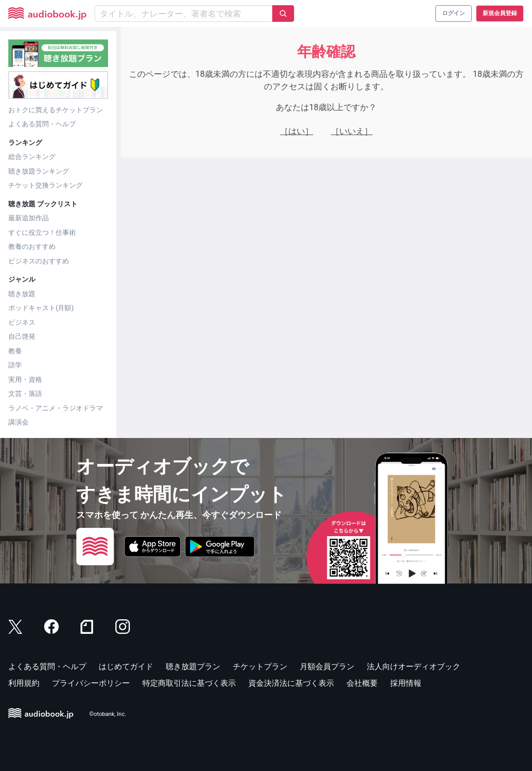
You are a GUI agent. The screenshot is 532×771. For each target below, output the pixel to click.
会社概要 (362, 683)
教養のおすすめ (32, 247)
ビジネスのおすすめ (39, 261)
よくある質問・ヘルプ (42, 124)
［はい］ (297, 131)
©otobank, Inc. (108, 714)
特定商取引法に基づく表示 (189, 683)
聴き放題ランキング (39, 171)
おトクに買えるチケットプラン (56, 110)
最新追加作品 (29, 218)
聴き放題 (22, 294)
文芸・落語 (25, 394)
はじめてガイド (126, 667)
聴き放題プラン (193, 667)
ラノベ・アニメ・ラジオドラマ (56, 408)
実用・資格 (25, 380)
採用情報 (406, 683)
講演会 (18, 422)
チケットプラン (260, 667)
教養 (15, 351)
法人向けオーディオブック (414, 667)
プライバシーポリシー (91, 683)
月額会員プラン (327, 667)
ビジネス (22, 322)
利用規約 (24, 683)
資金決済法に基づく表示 (291, 683)
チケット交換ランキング (45, 185)
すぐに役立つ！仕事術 (42, 232)
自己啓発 (22, 336)
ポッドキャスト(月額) (41, 308)
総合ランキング (32, 157)
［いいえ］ (352, 131)
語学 (15, 365)
